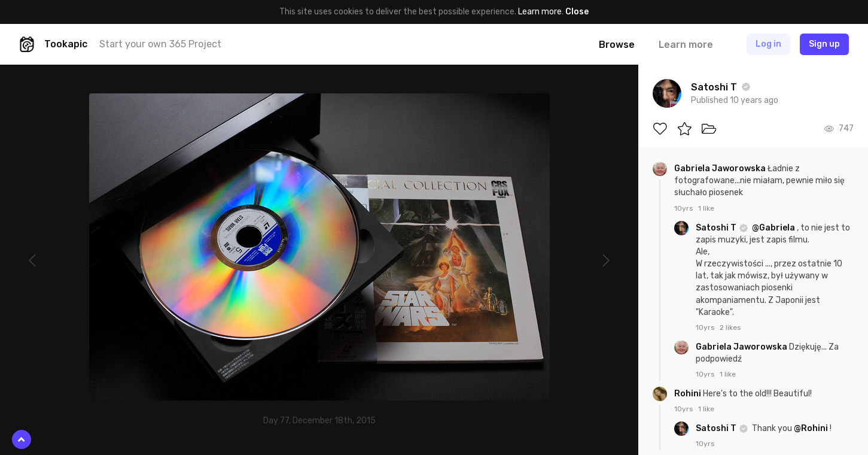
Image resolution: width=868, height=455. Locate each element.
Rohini (689, 394)
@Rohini (811, 428)
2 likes (730, 327)
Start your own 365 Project (160, 44)
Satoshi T (717, 228)
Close (577, 12)
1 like (706, 208)
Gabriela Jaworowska (721, 169)
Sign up (824, 44)
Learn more (540, 12)
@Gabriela (773, 228)
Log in (768, 44)
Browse (617, 45)
